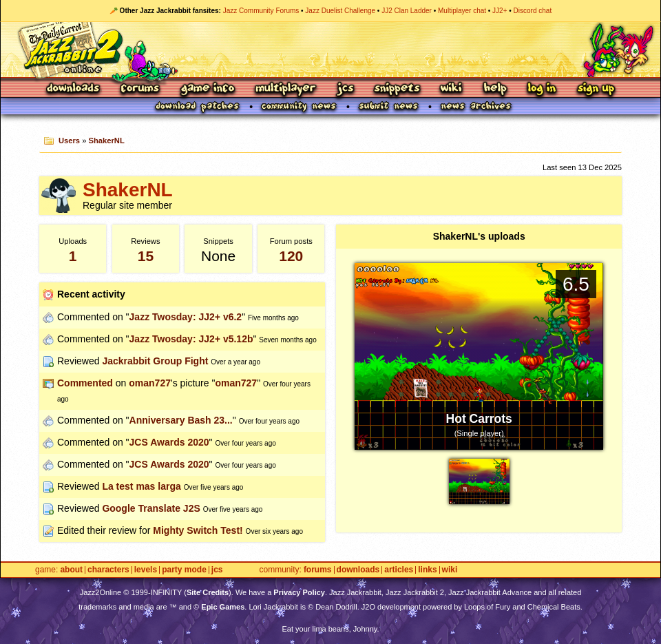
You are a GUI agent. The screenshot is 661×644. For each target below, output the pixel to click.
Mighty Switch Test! (198, 530)
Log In (542, 89)
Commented (85, 383)
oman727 (150, 383)
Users (69, 141)
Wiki (452, 89)
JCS (345, 89)
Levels (146, 570)
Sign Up (596, 89)
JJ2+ (500, 11)
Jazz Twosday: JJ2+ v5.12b (191, 339)
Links (427, 570)
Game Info (207, 89)
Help (495, 89)
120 (291, 256)
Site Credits (208, 592)
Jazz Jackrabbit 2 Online (330, 50)
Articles (399, 570)
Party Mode (184, 570)
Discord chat (533, 11)
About (71, 570)
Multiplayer (285, 89)
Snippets (397, 89)
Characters (108, 570)
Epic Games (223, 607)
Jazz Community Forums (261, 11)
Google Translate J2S (151, 508)
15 (146, 256)
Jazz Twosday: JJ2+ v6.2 (186, 317)
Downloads (74, 89)
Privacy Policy (299, 592)
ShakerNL (107, 141)
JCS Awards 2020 (169, 442)
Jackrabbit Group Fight (155, 361)
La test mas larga (141, 486)
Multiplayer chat (462, 11)
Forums (140, 89)
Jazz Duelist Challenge (340, 11)
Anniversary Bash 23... (181, 420)
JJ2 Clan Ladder (407, 11)
